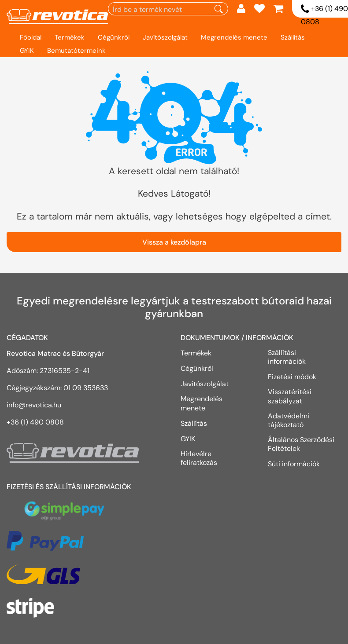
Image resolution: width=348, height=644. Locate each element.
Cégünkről (114, 37)
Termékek (70, 37)
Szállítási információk (287, 357)
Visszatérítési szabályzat (290, 396)
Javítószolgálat (165, 37)
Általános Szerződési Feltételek (301, 444)
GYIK (27, 51)
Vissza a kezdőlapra (174, 242)
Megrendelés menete (234, 37)
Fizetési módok (292, 377)
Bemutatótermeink (76, 51)
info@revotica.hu (34, 405)
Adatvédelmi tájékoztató (289, 420)
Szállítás (293, 37)
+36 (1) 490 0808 (35, 422)
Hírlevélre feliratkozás (199, 458)
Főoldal (31, 37)
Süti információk (294, 464)
